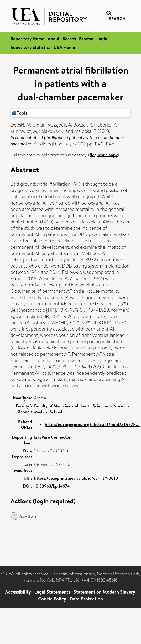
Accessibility (18, 592)
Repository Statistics (30, 47)
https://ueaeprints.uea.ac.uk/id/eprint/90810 (76, 478)
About (54, 38)
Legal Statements (52, 592)
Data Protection (86, 599)
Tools (20, 113)
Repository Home (27, 38)
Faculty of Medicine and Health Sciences (71, 406)
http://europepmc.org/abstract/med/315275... (92, 424)
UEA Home (64, 47)
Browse (86, 38)
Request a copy (104, 155)
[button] (14, 516)
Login (102, 38)
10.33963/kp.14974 (52, 486)
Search (69, 38)
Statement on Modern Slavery (104, 592)
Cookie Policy (52, 599)
